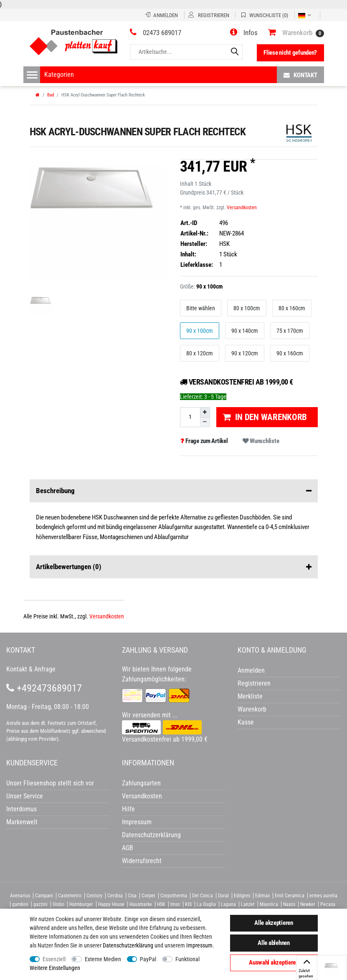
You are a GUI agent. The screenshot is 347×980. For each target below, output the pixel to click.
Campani (44, 896)
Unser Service (25, 796)
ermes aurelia (323, 896)
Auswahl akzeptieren (274, 962)
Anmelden (251, 670)
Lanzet (248, 904)
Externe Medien (103, 959)
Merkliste (250, 696)
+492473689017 (44, 688)
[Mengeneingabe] (190, 417)
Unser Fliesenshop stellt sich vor (50, 783)
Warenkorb (252, 709)
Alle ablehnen (274, 943)
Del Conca (203, 896)
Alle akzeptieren (274, 923)
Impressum (199, 945)
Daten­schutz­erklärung (128, 945)
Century (94, 896)
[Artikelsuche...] (186, 52)
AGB (128, 848)
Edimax (262, 896)
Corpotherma (174, 896)
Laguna (228, 904)
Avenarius (20, 896)
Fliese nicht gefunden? (290, 53)
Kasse (246, 722)
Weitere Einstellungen (55, 968)
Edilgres (242, 896)
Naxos (289, 904)
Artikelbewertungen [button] (174, 567)
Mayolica (269, 904)
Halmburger (81, 904)
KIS (188, 904)
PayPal (148, 959)
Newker (308, 904)
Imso (175, 904)
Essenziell (54, 959)
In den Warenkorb (265, 417)
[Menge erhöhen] (205, 412)
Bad (51, 95)
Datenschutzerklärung (151, 835)
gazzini (41, 904)
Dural (223, 896)
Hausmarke (141, 904)
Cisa (132, 896)
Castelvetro (70, 896)
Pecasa (328, 904)
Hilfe (128, 809)
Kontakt (300, 75)
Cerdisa (115, 896)
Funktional (187, 959)
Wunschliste (261, 441)
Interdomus (22, 809)
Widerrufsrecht (142, 861)
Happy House (111, 904)
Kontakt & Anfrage (31, 669)
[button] (244, 33)
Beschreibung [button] (174, 491)
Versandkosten (242, 208)
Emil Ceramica (290, 896)
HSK (161, 904)
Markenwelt (22, 822)
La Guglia (206, 904)
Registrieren (254, 683)
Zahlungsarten (141, 783)
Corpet (148, 896)
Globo (58, 904)
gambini (20, 904)
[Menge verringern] (205, 422)
